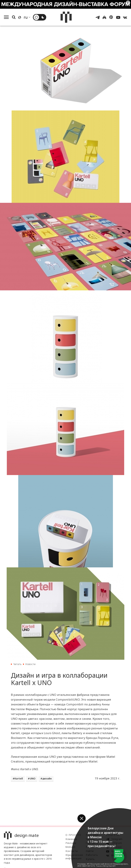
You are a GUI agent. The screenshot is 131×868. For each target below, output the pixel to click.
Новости (30, 664)
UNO (33, 778)
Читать (17, 664)
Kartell (19, 778)
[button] (82, 818)
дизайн (47, 778)
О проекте (73, 835)
